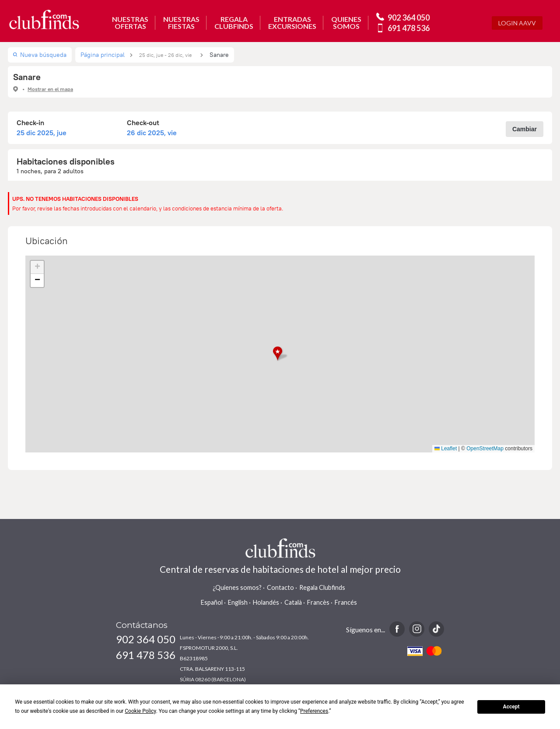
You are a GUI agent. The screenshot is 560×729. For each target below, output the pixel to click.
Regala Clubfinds (322, 587)
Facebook (397, 629)
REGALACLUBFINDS (234, 23)
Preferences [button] (314, 711)
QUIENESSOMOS (346, 23)
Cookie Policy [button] (140, 711)
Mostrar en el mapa (50, 89)
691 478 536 (409, 28)
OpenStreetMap (485, 449)
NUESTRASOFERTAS (130, 23)
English (238, 602)
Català (293, 602)
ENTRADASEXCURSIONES (292, 23)
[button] (280, 354)
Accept (511, 707)
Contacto (280, 587)
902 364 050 (409, 18)
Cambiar (525, 129)
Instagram (417, 629)
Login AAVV (517, 23)
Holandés (266, 602)
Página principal (103, 55)
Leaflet (446, 449)
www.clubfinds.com (44, 19)
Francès (318, 602)
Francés (346, 602)
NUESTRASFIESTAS (181, 23)
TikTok (436, 629)
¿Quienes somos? (237, 587)
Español (212, 602)
